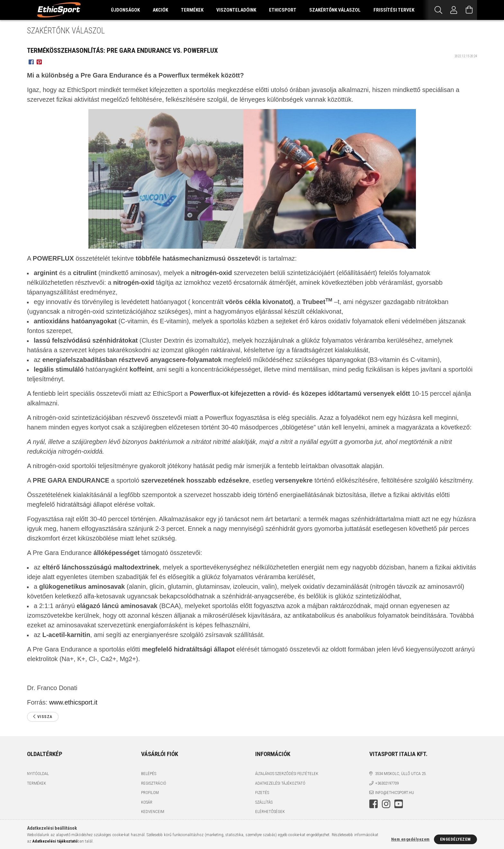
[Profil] (454, 10)
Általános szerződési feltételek (287, 774)
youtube (399, 804)
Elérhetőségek (270, 812)
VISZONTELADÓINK (236, 10)
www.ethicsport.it (73, 702)
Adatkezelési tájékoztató (280, 783)
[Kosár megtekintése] (469, 10)
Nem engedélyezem (410, 839)
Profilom (150, 793)
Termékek (36, 783)
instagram (386, 804)
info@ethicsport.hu (395, 793)
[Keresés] (438, 10)
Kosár (147, 802)
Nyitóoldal (38, 774)
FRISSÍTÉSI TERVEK (394, 10)
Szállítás (264, 802)
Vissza (45, 717)
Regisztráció (154, 783)
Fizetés (262, 793)
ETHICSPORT (283, 10)
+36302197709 (387, 783)
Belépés (149, 774)
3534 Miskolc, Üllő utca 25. (401, 774)
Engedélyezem (455, 839)
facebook (373, 804)
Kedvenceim (153, 812)
